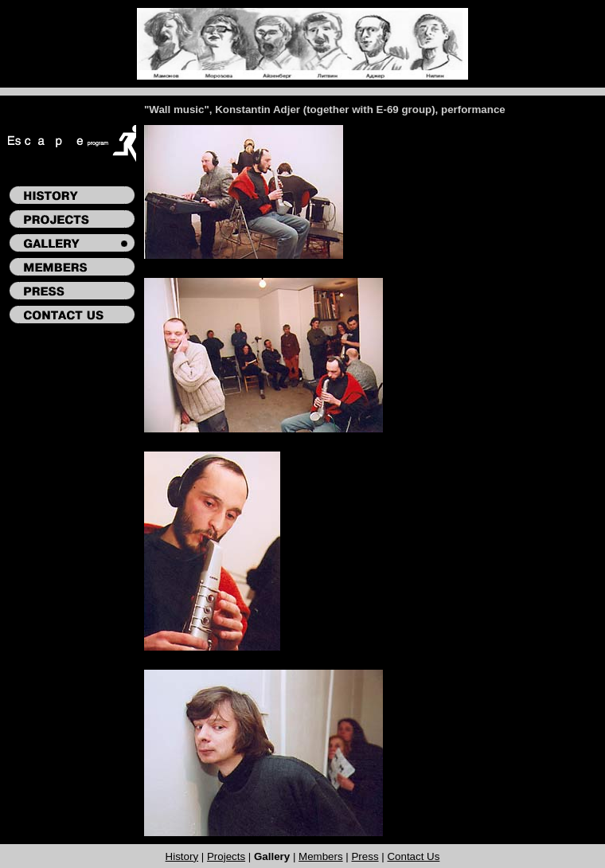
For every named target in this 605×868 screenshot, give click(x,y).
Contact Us (413, 856)
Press (365, 856)
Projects (226, 856)
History (182, 856)
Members (321, 856)
